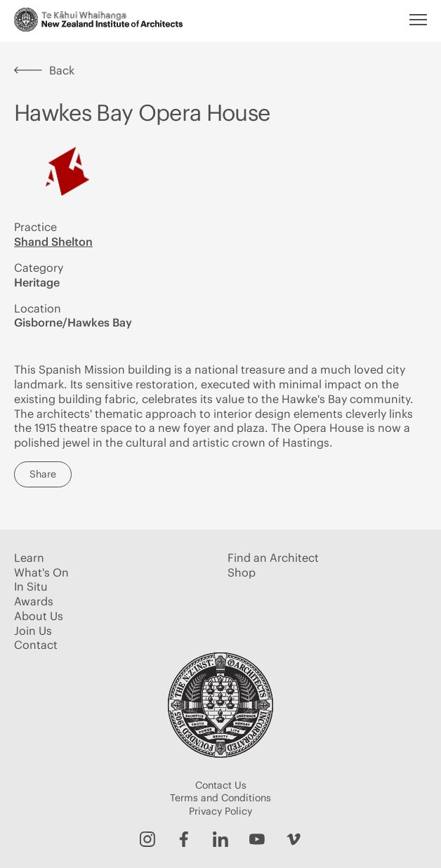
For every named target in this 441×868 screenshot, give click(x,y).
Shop (242, 572)
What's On (41, 572)
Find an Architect (273, 558)
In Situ (31, 586)
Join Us (33, 631)
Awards (34, 601)
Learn (29, 558)
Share (43, 474)
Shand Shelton (53, 242)
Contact (36, 645)
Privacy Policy (220, 811)
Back (44, 70)
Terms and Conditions (220, 798)
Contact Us (221, 785)
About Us (39, 616)
